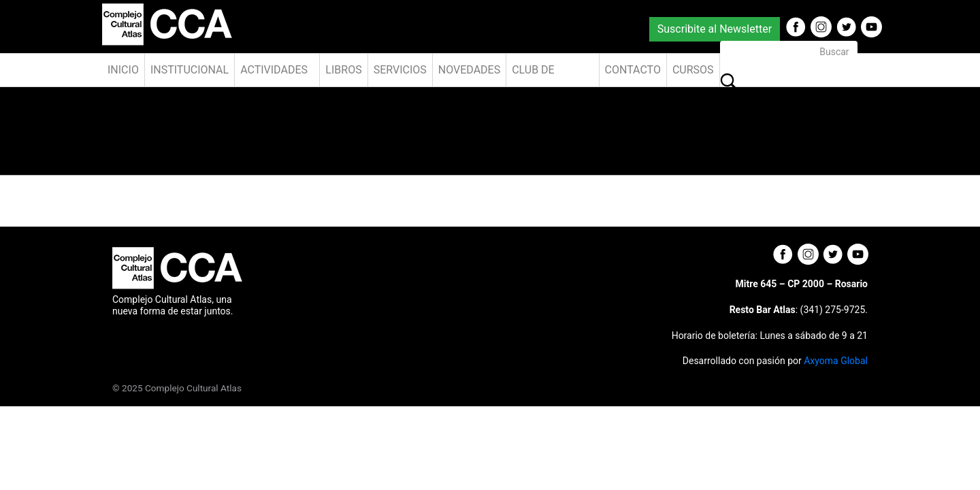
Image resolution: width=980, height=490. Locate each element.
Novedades (469, 70)
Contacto (633, 70)
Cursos (693, 70)
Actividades (274, 70)
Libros (343, 70)
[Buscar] (789, 52)
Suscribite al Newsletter (715, 29)
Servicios (400, 70)
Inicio (123, 70)
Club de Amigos (533, 75)
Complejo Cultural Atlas (193, 388)
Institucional (190, 70)
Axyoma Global (836, 361)
